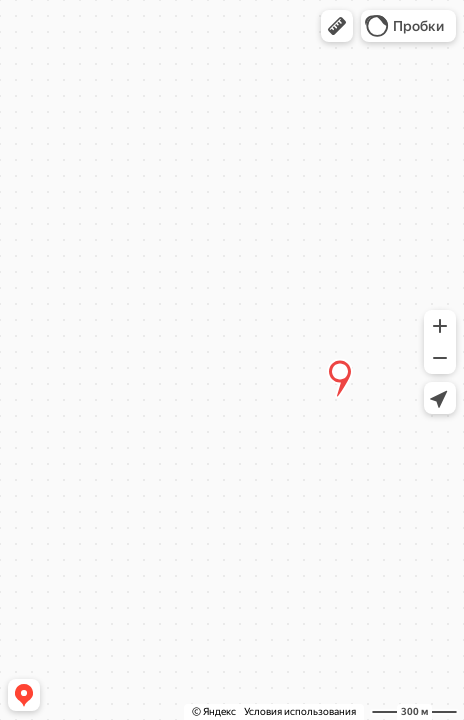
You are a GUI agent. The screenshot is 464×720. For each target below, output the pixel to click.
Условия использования (300, 711)
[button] (337, 26)
